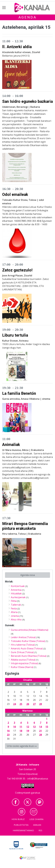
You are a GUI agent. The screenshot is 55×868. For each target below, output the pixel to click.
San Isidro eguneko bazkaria (27, 101)
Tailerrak (16, 605)
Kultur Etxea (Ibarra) (22, 667)
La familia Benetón (19, 393)
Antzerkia (16, 590)
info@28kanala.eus (38, 779)
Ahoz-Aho (16, 620)
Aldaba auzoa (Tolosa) (23, 660)
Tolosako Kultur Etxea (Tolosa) (28, 641)
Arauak (37, 825)
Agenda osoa (28, 575)
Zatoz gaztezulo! (17, 270)
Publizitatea (21, 825)
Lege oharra (36, 819)
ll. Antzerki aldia (17, 47)
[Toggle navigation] (4, 8)
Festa (14, 608)
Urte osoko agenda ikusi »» (22, 746)
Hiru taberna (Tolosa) (23, 645)
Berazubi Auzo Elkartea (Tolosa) (29, 656)
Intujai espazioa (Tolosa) (24, 663)
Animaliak (11, 445)
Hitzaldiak (16, 593)
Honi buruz (18, 819)
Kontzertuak (18, 586)
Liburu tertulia (15, 335)
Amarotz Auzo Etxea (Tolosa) (27, 648)
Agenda (28, 17)
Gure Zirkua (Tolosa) (22, 652)
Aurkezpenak (18, 597)
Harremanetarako (23, 830)
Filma (14, 601)
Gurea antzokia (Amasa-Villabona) (30, 630)
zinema (15, 616)
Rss (40, 830)
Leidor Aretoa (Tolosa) (23, 637)
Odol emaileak (15, 195)
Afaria (14, 612)
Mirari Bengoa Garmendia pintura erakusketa (25, 526)
